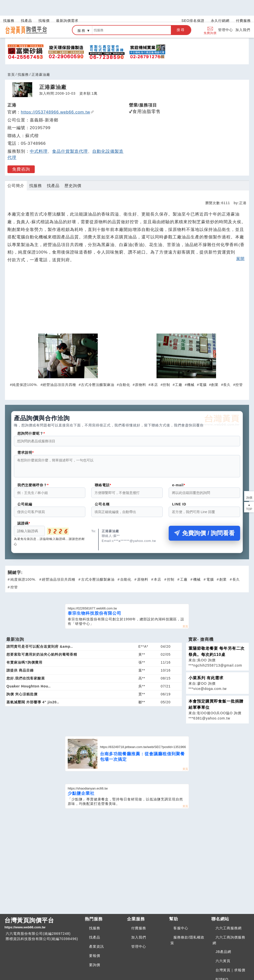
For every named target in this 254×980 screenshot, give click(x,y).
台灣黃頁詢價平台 (43, 901)
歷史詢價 (73, 163)
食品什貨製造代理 (70, 129)
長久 (227, 362)
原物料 (141, 362)
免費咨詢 (21, 147)
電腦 (203, 362)
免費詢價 (210, 8)
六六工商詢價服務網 (229, 918)
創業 (215, 362)
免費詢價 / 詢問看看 (204, 514)
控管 (239, 362)
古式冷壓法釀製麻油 (98, 362)
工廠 (179, 362)
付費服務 (139, 906)
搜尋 (181, 7)
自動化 (125, 362)
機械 (191, 362)
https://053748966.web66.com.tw (58, 90)
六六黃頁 (223, 939)
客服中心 (181, 906)
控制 (166, 362)
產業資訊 (96, 924)
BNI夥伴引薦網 (228, 966)
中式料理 (39, 129)
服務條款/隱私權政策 (187, 918)
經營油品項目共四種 (59, 362)
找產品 (53, 163)
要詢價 (95, 942)
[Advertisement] (127, 278)
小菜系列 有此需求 (206, 659)
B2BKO (222, 957)
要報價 (95, 933)
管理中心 (225, 7)
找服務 (23, 52)
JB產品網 (223, 929)
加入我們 (243, 7)
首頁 (11, 52)
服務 (82, 8)
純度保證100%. (25, 362)
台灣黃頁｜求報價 (230, 948)
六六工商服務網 (229, 906)
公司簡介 (16, 163)
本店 (154, 362)
